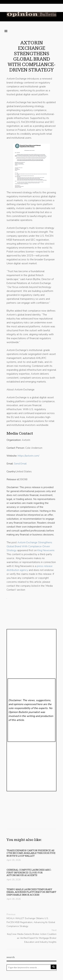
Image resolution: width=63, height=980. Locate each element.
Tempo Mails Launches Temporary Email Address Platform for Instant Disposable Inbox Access (31, 892)
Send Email (20, 464)
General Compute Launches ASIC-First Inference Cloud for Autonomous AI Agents (29, 873)
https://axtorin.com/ (28, 456)
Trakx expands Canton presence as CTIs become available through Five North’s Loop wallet (31, 853)
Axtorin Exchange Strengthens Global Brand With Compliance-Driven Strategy (31, 56)
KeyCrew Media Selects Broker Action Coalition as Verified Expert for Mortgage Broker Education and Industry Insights (32, 938)
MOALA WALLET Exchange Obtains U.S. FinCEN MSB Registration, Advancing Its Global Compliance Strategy (31, 922)
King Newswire (46, 550)
